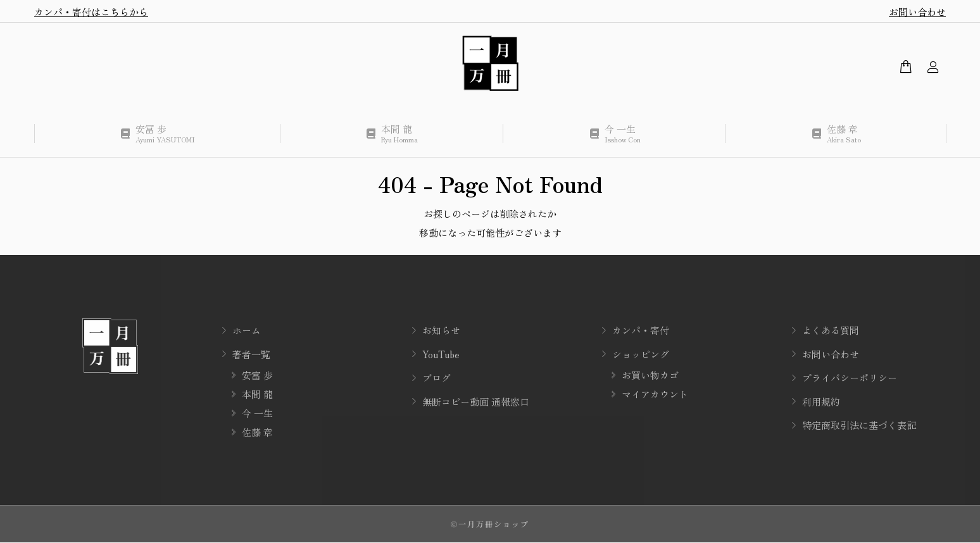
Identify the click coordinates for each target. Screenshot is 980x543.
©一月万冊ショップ (490, 524)
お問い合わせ (917, 12)
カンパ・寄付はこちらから (91, 12)
